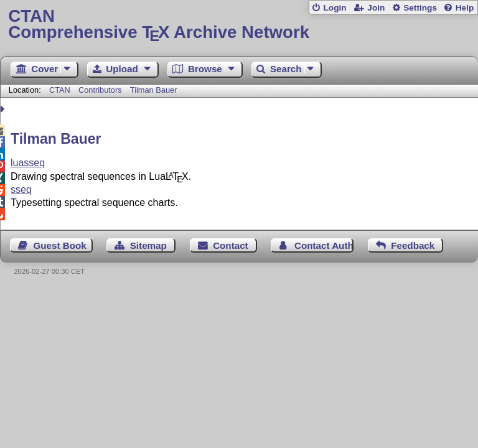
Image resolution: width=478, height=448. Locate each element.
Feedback (413, 245)
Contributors (100, 90)
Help (465, 8)
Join (376, 8)
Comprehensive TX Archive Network (239, 25)
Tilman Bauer (154, 90)
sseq (21, 189)
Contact (231, 245)
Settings (420, 8)
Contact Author (324, 245)
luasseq (28, 163)
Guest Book (60, 245)
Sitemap (148, 245)
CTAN (60, 90)
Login (335, 8)
